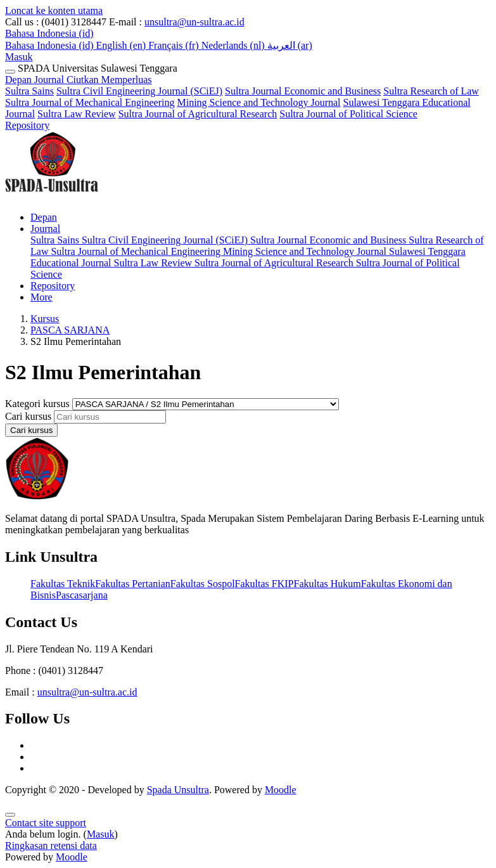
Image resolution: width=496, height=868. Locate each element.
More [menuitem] (41, 297)
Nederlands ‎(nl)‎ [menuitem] (234, 45)
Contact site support (46, 823)
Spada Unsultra (178, 790)
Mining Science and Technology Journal (258, 102)
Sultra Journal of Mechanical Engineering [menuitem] (137, 251)
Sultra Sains (29, 91)
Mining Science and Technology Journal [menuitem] (306, 251)
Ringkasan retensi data (51, 845)
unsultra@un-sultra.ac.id (194, 22)
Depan (20, 80)
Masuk (19, 57)
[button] (49, 33)
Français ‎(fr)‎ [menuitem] (175, 45)
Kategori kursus (39, 404)
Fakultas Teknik (63, 584)
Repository (27, 125)
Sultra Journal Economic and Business (303, 91)
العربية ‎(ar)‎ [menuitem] (290, 45)
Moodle (281, 790)
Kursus (45, 319)
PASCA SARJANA (70, 330)
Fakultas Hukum (327, 584)
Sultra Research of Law (431, 91)
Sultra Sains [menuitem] (56, 240)
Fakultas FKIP (264, 584)
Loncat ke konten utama (54, 10)
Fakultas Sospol (203, 584)
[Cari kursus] (110, 417)
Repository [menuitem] (53, 286)
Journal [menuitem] (45, 229)
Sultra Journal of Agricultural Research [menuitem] (275, 263)
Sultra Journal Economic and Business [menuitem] (329, 240)
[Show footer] (10, 815)
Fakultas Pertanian (133, 584)
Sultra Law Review (77, 114)
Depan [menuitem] (44, 217)
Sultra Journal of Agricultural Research (198, 114)
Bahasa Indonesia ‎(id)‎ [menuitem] (51, 45)
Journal (93, 80)
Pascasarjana (82, 595)
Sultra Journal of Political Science (348, 114)
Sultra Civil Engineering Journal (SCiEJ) (139, 91)
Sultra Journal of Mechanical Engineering (90, 102)
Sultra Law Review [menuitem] (155, 263)
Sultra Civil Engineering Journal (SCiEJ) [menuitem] (166, 240)
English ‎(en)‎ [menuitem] (123, 45)
